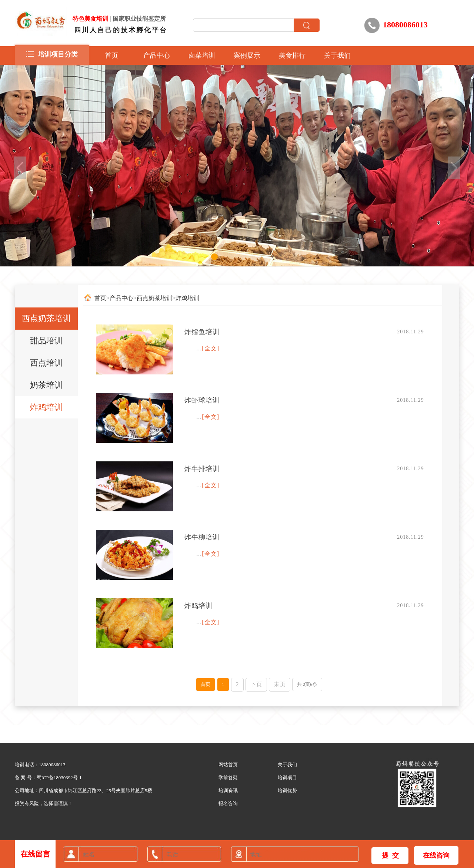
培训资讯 (228, 790)
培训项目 (287, 778)
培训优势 (287, 790)
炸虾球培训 (202, 400)
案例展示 (247, 55)
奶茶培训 (46, 385)
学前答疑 (228, 778)
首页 (111, 55)
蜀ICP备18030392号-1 (59, 778)
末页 (280, 684)
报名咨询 (228, 803)
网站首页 (228, 765)
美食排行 (292, 55)
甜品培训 (46, 341)
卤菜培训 (202, 55)
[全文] (211, 348)
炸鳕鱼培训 (202, 332)
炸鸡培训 (46, 407)
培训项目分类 (52, 54)
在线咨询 (436, 855)
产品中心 (157, 55)
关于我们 (337, 55)
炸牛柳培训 (202, 537)
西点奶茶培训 (46, 318)
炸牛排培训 (202, 469)
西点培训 (46, 363)
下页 (256, 684)
